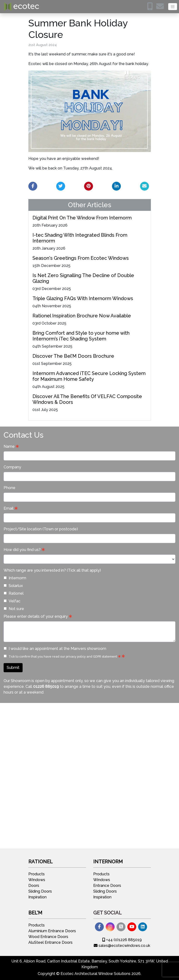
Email (9, 508)
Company (12, 467)
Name (9, 446)
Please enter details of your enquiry (36, 616)
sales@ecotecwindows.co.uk (122, 946)
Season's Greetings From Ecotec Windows (81, 258)
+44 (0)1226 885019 (122, 940)
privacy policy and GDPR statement (91, 656)
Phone (9, 488)
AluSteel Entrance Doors (50, 942)
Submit (13, 668)
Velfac (12, 601)
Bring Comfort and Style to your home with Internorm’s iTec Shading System (81, 336)
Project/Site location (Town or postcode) (41, 529)
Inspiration (37, 897)
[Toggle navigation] (173, 7)
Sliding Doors (40, 891)
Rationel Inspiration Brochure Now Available (82, 316)
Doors (34, 886)
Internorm (15, 578)
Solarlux (13, 586)
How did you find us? (22, 550)
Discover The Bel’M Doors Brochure (73, 356)
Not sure (14, 609)
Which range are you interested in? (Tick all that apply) (52, 570)
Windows (37, 880)
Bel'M (35, 913)
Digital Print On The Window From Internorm (82, 218)
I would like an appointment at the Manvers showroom (55, 649)
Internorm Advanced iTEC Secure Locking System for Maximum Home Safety (89, 376)
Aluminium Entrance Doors (52, 931)
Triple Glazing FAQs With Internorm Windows (83, 298)
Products (37, 874)
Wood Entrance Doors (48, 937)
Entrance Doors (107, 886)
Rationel (14, 593)
